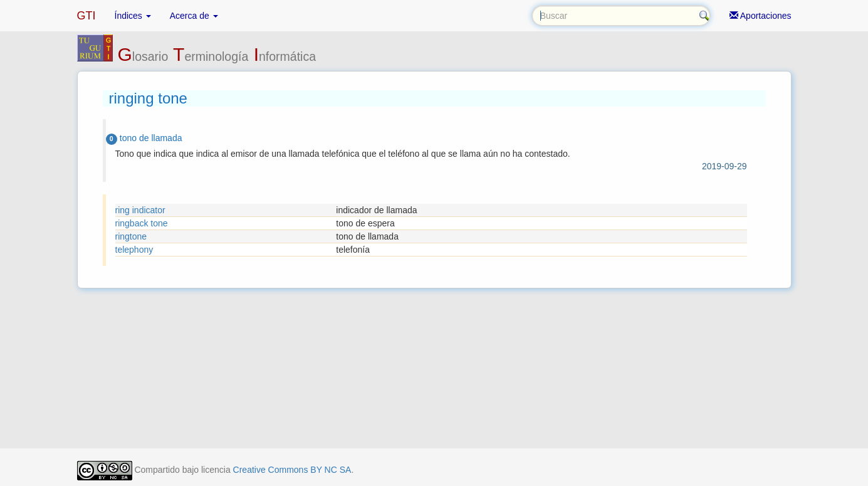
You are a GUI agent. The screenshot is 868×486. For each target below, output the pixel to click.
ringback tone (142, 223)
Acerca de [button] (194, 16)
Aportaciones (761, 16)
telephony (134, 250)
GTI (86, 16)
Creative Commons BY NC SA (292, 470)
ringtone (131, 236)
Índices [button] (133, 16)
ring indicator (140, 210)
